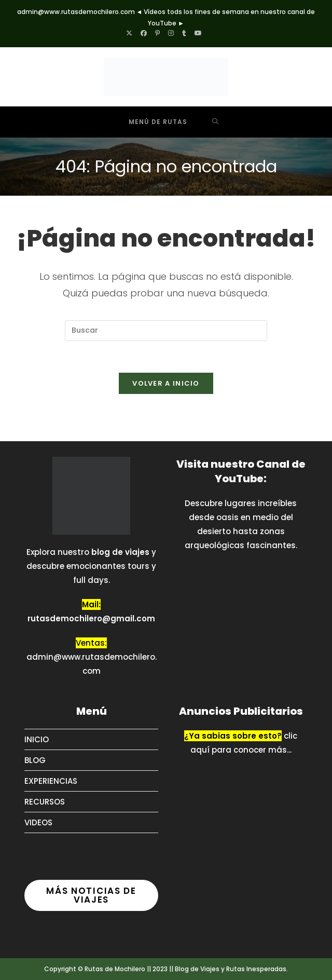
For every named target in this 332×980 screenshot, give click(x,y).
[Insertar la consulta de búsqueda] (166, 331)
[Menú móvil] (150, 122)
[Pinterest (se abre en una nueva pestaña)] (157, 33)
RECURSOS (45, 802)
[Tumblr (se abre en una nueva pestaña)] (184, 33)
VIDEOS (38, 822)
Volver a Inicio (166, 383)
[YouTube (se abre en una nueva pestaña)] (198, 33)
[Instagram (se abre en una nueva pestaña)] (171, 33)
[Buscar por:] (216, 122)
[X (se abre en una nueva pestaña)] (131, 33)
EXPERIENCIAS (51, 781)
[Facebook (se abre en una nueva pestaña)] (144, 33)
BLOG (35, 760)
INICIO (37, 739)
